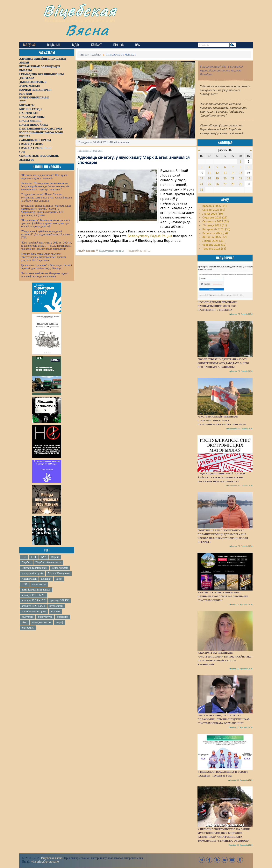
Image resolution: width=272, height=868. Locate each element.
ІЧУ (24, 557)
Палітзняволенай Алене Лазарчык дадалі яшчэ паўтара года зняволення (44, 275)
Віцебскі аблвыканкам (48, 562)
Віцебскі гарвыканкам (34, 568)
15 (241, 173)
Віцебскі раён (60, 568)
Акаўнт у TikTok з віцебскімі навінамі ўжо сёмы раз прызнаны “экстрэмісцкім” (223, 596)
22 (241, 178)
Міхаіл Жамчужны (59, 573)
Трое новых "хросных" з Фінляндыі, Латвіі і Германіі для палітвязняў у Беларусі (46, 267)
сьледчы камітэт (42, 622)
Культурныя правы (111, 251)
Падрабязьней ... (139, 251)
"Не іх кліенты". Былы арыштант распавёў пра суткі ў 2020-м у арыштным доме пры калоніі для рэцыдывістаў (45, 223)
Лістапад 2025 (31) (215, 225)
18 (209, 178)
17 (202, 178)
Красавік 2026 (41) (215, 206)
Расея (59, 579)
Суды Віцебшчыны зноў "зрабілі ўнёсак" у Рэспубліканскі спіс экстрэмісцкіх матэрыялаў (221, 477)
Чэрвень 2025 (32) (214, 245)
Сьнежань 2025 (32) (216, 222)
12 (217, 173)
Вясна (87, 30)
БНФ (34, 557)
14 (233, 173)
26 (217, 184)
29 (241, 184)
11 (209, 173)
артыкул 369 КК (59, 601)
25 (209, 184)
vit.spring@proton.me (45, 861)
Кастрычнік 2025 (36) (216, 229)
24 (202, 184)
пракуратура (45, 617)
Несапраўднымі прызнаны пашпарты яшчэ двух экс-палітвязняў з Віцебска (217, 306)
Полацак (46, 579)
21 (233, 178)
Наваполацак (29, 579)
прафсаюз (63, 617)
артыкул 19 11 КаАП (33, 595)
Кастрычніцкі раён (32, 573)
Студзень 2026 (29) (215, 218)
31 (202, 190)
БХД (44, 557)
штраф (59, 622)
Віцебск (26, 562)
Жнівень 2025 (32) (215, 237)
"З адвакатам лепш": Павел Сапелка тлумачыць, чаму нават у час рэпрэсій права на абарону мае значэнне (46, 198)
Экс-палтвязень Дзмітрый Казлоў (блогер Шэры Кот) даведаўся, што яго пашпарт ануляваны (223, 363)
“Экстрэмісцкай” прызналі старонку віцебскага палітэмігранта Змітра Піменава (222, 421)
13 (225, 173)
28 (233, 184)
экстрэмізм (28, 628)
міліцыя (55, 611)
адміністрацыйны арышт (36, 590)
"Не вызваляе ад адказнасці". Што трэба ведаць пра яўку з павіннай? (44, 177)
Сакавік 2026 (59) (214, 210)
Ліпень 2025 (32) (213, 241)
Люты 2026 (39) (213, 214)
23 (248, 178)
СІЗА (25, 584)
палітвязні (28, 617)
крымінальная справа (34, 611)
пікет (25, 622)
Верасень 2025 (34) (215, 233)
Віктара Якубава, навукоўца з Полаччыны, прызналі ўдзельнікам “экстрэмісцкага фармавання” (224, 719)
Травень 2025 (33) (214, 249)
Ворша (55, 557)
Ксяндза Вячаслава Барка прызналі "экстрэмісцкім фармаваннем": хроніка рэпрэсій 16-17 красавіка (43, 257)
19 (217, 178)
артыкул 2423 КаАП (33, 606)
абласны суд (39, 584)
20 (225, 178)
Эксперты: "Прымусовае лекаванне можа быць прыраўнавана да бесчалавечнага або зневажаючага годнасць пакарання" (45, 186)
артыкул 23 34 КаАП (34, 601)
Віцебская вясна (52, 858)
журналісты (56, 606)
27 (225, 184)
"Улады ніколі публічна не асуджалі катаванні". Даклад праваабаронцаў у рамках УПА (47, 234)
